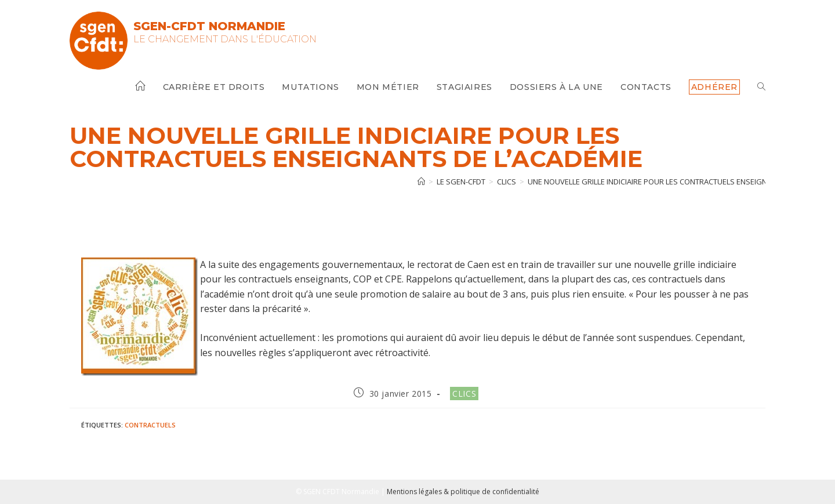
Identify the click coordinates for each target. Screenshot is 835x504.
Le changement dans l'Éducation (225, 39)
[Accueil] (421, 182)
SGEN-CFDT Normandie (209, 26)
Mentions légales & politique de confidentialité (463, 492)
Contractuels (150, 425)
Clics (464, 394)
